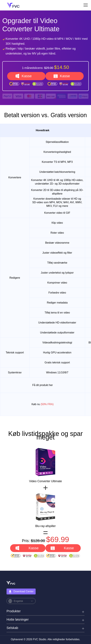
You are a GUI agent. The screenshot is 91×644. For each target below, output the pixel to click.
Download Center (21, 592)
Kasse (27, 76)
